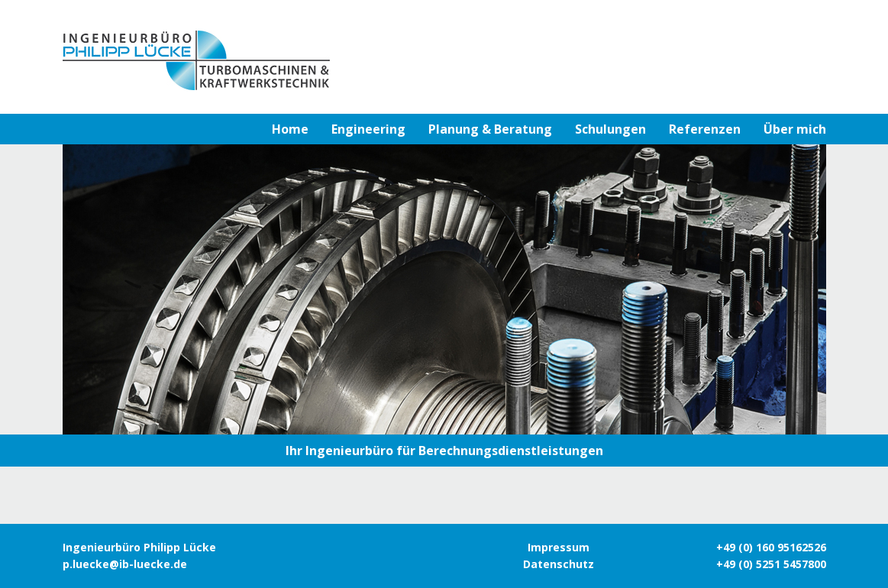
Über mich (795, 129)
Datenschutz (559, 564)
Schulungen (610, 129)
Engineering (368, 129)
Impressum (559, 547)
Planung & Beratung (490, 129)
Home (290, 129)
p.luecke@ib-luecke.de (125, 564)
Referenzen (705, 129)
